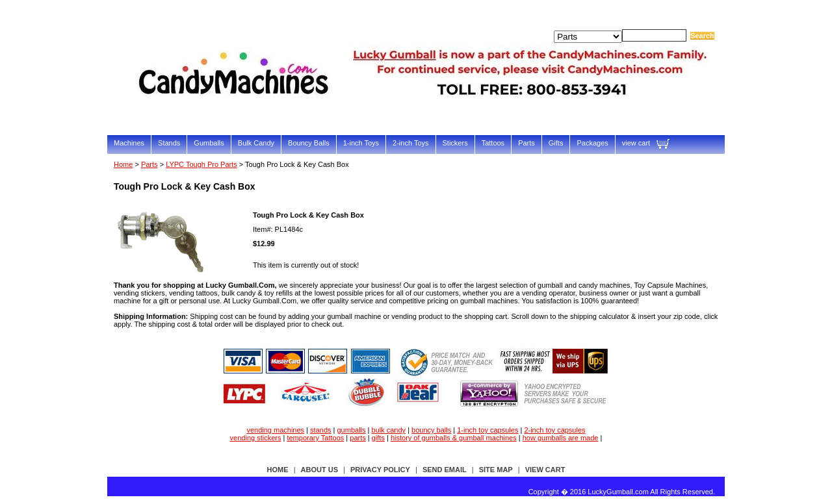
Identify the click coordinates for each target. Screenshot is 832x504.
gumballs (352, 430)
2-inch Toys (410, 143)
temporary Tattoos (315, 438)
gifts (378, 438)
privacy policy (380, 470)
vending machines (275, 430)
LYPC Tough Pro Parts (201, 164)
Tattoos (493, 143)
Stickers (455, 143)
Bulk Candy (256, 143)
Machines (129, 143)
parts (357, 438)
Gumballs (209, 143)
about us (319, 470)
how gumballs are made (561, 438)
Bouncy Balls (309, 143)
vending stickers (256, 438)
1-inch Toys (361, 143)
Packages (592, 143)
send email (445, 470)
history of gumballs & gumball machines (454, 438)
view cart (636, 143)
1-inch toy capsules (487, 430)
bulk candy (389, 430)
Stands (169, 143)
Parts (526, 143)
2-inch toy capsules (554, 430)
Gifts (556, 143)
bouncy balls (431, 430)
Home (123, 164)
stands (320, 430)
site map (496, 470)
